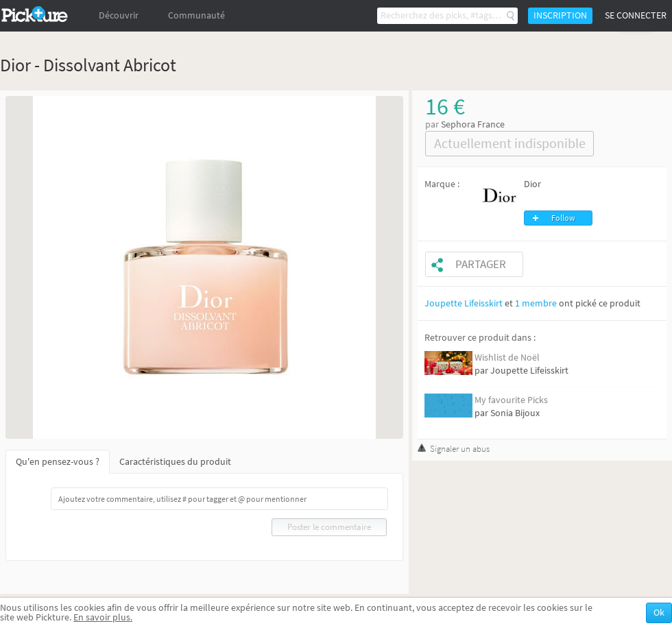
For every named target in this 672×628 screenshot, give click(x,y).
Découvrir (119, 15)
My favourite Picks (511, 400)
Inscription (560, 15)
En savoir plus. (103, 617)
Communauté (196, 15)
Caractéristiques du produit (175, 462)
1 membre (536, 303)
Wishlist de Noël (507, 358)
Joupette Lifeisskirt (464, 303)
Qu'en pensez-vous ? (58, 462)
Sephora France (473, 124)
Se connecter (636, 15)
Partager (481, 264)
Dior (532, 184)
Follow (563, 218)
